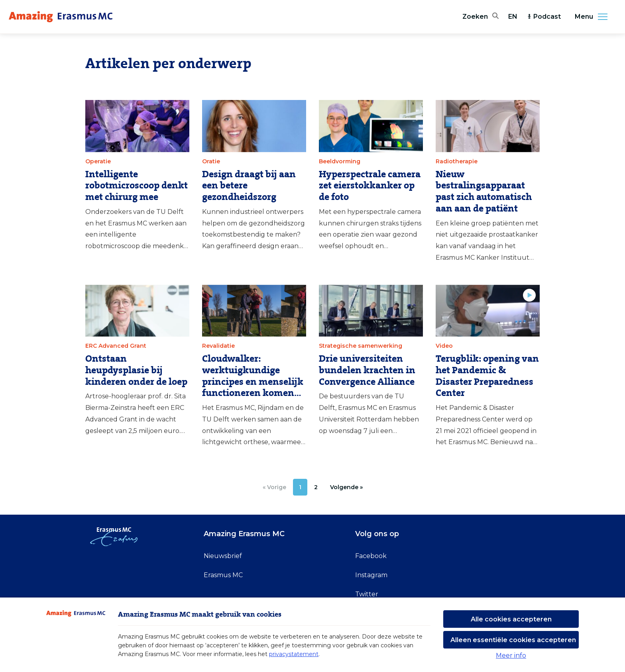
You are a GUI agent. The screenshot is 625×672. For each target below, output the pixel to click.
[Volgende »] (346, 487)
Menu (594, 17)
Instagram (371, 575)
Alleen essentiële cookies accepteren (513, 640)
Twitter (367, 594)
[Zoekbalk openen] (481, 17)
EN (513, 17)
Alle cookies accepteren (511, 619)
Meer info (511, 655)
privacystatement (294, 654)
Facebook (371, 556)
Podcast (544, 17)
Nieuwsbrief (223, 556)
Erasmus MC (223, 575)
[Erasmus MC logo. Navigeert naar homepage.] (61, 17)
